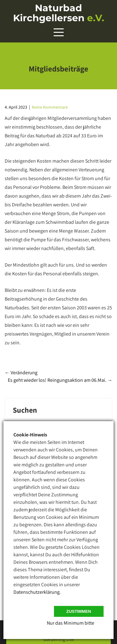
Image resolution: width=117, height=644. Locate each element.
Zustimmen (79, 611)
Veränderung (21, 373)
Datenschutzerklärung (37, 592)
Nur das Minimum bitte (71, 623)
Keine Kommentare (50, 107)
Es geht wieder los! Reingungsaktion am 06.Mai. (60, 380)
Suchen (25, 410)
